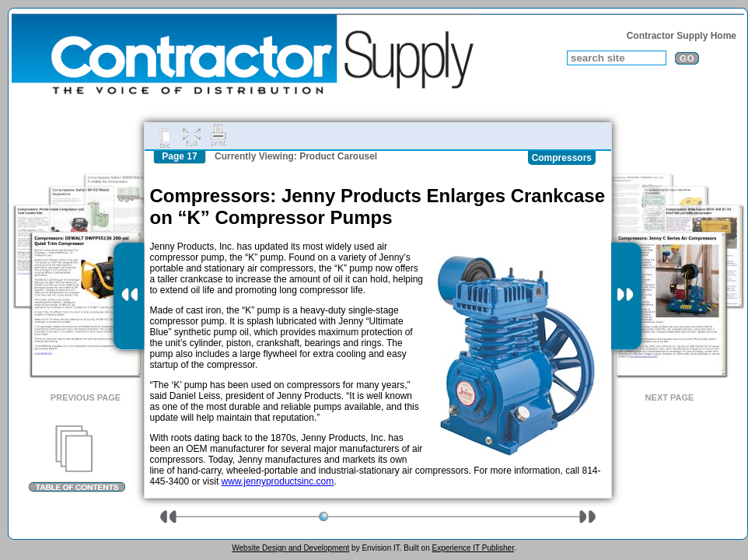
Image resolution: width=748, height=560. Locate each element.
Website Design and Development (290, 548)
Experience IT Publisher (472, 548)
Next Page (670, 397)
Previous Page (86, 397)
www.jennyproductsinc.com (278, 481)
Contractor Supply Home (682, 36)
